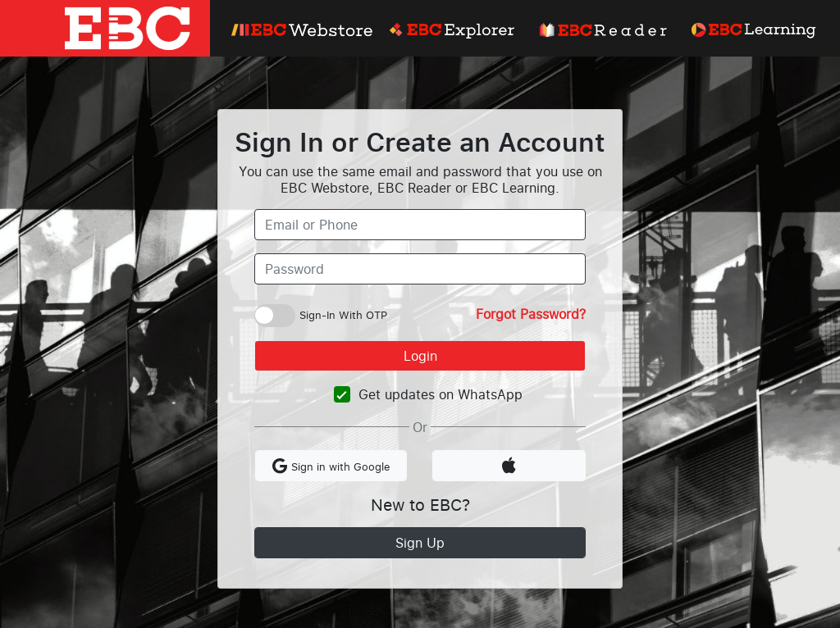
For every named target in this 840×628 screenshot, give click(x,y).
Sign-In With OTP (343, 315)
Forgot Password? (531, 314)
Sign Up (420, 543)
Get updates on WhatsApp (441, 394)
